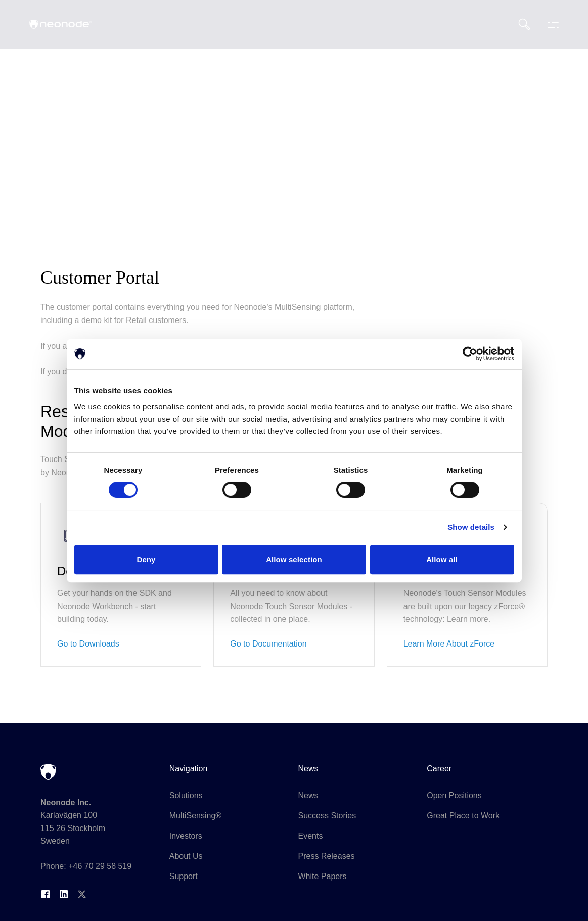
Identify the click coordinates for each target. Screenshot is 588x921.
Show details (471, 527)
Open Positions (454, 795)
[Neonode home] (60, 24)
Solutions (186, 795)
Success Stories (327, 816)
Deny (146, 559)
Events (311, 836)
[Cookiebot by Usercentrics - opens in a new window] (470, 354)
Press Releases (327, 856)
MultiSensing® (195, 816)
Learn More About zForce (449, 644)
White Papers (323, 876)
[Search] (524, 24)
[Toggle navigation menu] (551, 24)
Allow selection (294, 559)
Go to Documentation (268, 644)
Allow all (442, 559)
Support (184, 876)
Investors (186, 836)
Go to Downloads (88, 644)
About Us (186, 856)
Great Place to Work (463, 816)
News (308, 795)
